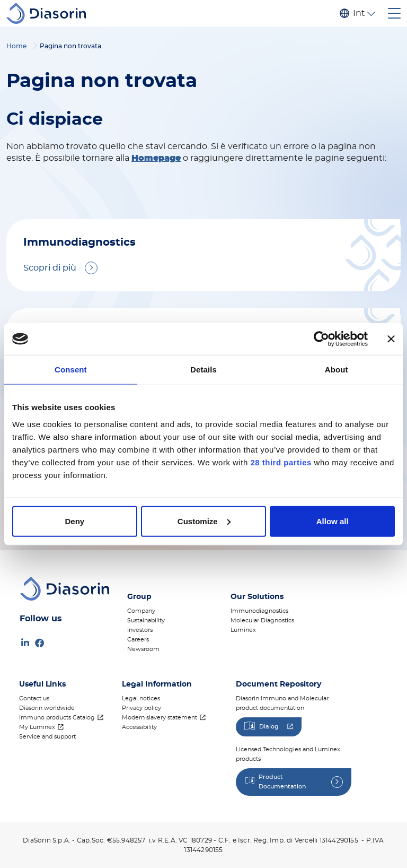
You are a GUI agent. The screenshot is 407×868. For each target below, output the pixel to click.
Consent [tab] (71, 370)
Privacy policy (141, 708)
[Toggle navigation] (394, 13)
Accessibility (139, 727)
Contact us (34, 698)
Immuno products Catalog (57, 718)
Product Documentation (282, 782)
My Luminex (37, 727)
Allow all (333, 521)
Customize (204, 521)
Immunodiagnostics (259, 611)
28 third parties (281, 462)
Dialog (269, 727)
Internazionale (359, 13)
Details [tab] (203, 370)
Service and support (47, 737)
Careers (138, 640)
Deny (74, 521)
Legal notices (141, 698)
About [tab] (337, 370)
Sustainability (146, 620)
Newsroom (143, 649)
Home (16, 46)
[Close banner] (391, 339)
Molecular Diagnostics (262, 620)
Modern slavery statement (160, 718)
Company (141, 611)
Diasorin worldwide (47, 708)
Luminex (243, 630)
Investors (140, 630)
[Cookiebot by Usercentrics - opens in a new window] (321, 339)
